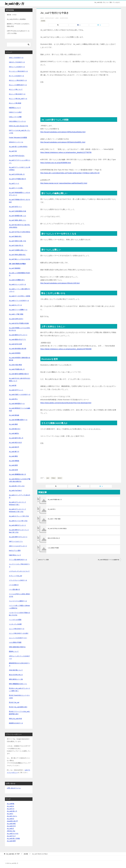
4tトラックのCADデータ (16, 76)
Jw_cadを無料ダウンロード (17, 525)
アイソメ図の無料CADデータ (18, 560)
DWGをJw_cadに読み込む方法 (19, 126)
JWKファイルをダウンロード (18, 546)
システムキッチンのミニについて (19, 571)
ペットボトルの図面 (15, 620)
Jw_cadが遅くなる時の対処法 (18, 147)
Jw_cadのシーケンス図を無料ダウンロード (20, 290)
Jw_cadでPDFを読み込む (17, 156)
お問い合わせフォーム (14, 788)
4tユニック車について (16, 89)
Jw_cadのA (10, 806)
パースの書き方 (14, 585)
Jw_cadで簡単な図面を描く (17, 255)
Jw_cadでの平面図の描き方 (17, 179)
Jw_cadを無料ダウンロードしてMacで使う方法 (19, 531)
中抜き (53, 478)
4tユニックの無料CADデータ (18, 85)
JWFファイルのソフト (16, 541)
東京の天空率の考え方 (54, 538)
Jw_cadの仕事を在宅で (16, 319)
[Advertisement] (79, 97)
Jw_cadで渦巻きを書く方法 (17, 241)
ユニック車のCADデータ (17, 629)
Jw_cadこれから (12, 816)
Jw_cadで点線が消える (16, 245)
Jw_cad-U (10, 814)
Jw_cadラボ (11, 809)
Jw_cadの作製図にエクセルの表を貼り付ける (20, 329)
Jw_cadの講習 (13, 465)
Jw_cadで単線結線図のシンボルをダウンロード (20, 194)
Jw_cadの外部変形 (15, 353)
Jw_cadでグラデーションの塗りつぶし (20, 161)
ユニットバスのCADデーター (18, 638)
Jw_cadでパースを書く (16, 188)
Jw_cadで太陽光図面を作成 (17, 211)
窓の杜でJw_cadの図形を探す (18, 707)
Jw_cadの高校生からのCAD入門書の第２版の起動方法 (20, 480)
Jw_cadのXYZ (11, 826)
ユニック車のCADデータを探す (19, 633)
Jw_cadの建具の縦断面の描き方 (19, 374)
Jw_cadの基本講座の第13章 (18, 349)
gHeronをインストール (16, 142)
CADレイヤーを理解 (15, 117)
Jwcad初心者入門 (12, 821)
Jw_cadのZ (10, 828)
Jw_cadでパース (14, 183)
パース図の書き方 (14, 589)
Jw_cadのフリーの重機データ (18, 310)
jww (48, 478)
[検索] (19, 45)
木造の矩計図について (16, 670)
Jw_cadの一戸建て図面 (54, 519)
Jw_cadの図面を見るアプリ (17, 339)
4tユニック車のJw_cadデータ (18, 99)
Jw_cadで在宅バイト (15, 207)
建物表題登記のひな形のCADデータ (19, 664)
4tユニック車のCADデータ (17, 94)
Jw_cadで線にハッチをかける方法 (20, 259)
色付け (60, 478)
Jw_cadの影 (13, 385)
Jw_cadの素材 (13, 424)
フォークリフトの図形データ (18, 601)
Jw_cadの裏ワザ (14, 452)
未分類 (43, 21)
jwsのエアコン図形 (44, 560)
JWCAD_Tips (11, 831)
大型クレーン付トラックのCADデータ (19, 657)
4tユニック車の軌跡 (15, 103)
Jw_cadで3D (13, 151)
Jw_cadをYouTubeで (15, 490)
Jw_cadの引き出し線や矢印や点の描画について (20, 380)
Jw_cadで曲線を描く (15, 236)
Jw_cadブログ (11, 836)
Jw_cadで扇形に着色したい (17, 220)
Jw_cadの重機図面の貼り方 (17, 474)
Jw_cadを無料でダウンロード (18, 537)
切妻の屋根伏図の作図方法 (17, 647)
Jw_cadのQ (10, 819)
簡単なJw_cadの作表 (15, 719)
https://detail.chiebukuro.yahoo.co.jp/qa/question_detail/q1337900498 (66, 349)
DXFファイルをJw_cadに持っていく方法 (20, 132)
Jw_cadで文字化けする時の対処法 (57, 529)
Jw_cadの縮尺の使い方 (16, 438)
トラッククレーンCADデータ (18, 580)
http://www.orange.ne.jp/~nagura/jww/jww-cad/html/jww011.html (64, 183)
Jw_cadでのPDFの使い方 (17, 174)
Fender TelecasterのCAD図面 (18, 138)
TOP (13, 854)
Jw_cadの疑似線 (14, 415)
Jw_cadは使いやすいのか (17, 486)
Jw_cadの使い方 (15, 3)
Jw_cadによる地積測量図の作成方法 (20, 274)
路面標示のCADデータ (16, 723)
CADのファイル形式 (15, 112)
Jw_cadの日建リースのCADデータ (20, 394)
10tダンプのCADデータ (16, 58)
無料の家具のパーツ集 (16, 679)
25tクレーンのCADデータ (17, 67)
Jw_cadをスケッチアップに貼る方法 (20, 496)
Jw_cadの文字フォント (16, 390)
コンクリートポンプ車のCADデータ (19, 565)
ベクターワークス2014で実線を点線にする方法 (19, 614)
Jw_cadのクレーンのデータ (17, 284)
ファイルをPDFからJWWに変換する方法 (20, 595)
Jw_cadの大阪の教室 (15, 365)
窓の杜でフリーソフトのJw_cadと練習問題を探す (20, 713)
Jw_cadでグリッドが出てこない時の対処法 (20, 169)
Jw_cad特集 (11, 804)
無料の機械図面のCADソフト (18, 684)
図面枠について (14, 651)
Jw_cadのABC (11, 824)
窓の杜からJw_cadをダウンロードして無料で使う (20, 690)
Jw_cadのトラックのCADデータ (19, 301)
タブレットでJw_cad (15, 576)
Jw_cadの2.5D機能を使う (17, 280)
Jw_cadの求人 (52, 509)
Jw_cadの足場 (13, 470)
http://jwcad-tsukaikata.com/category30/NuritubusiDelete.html (63, 132)
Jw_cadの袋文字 (14, 447)
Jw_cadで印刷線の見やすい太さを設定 (20, 201)
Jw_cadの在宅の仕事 (15, 344)
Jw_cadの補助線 (14, 461)
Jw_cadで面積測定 (15, 268)
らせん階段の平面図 (53, 548)
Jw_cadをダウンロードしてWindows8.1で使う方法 (17, 510)
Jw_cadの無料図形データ (17, 404)
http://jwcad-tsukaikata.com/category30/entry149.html (60, 283)
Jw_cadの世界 (11, 841)
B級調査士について (15, 108)
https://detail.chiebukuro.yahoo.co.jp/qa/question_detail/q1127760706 (66, 152)
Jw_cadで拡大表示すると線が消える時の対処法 (20, 226)
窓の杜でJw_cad (14, 702)
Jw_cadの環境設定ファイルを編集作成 (108, 560)
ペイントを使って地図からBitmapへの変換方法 (19, 607)
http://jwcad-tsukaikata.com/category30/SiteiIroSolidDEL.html (63, 142)
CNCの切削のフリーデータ (17, 121)
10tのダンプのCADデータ (17, 62)
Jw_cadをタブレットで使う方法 (19, 516)
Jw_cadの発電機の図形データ (18, 420)
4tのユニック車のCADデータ (18, 80)
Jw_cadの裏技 (13, 456)
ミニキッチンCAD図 (15, 624)
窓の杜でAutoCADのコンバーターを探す (19, 697)
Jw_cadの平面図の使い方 (55, 500)
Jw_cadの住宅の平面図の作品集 (19, 323)
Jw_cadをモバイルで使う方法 (18, 521)
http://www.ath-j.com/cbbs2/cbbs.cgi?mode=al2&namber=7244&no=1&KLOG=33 (70, 173)
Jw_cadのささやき (13, 834)
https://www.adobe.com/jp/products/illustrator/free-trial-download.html (66, 403)
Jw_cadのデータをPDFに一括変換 (20, 296)
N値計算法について (15, 555)
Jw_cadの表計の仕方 (15, 442)
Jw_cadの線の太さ (15, 429)
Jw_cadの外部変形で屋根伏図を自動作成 (20, 359)
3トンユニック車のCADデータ (18, 71)
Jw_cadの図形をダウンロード (18, 335)
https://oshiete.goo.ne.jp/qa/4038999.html (56, 163)
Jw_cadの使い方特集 (13, 838)
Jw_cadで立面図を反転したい (18, 250)
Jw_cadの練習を (14, 433)
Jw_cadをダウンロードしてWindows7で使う (17, 503)
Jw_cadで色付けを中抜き (17, 264)
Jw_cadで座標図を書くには (17, 216)
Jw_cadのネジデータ (15, 305)
